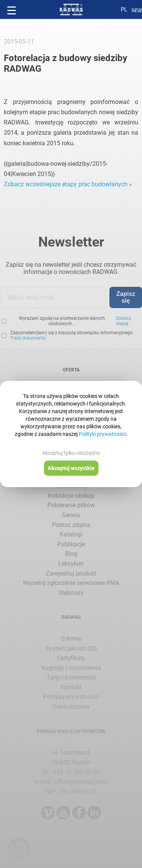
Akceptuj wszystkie (71, 468)
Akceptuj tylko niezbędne (71, 453)
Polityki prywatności (102, 434)
